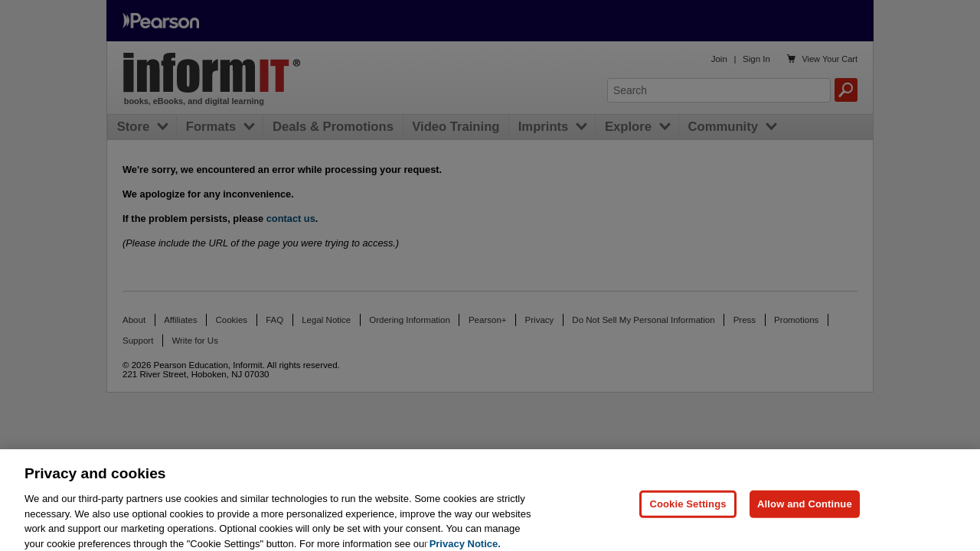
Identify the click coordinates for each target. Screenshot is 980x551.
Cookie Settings (688, 513)
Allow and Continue (805, 513)
